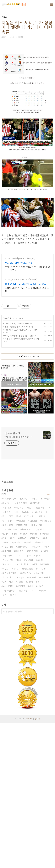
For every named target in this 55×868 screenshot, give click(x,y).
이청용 (40, 586)
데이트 (34, 534)
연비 (5, 538)
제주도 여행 (8, 547)
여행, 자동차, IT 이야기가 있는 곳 (19, 437)
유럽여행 (17, 542)
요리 (13, 538)
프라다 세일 (8, 582)
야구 (46, 538)
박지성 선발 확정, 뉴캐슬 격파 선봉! (16, 323)
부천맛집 (21, 521)
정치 (19, 516)
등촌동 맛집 (26, 573)
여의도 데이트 (23, 564)
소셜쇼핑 (32, 577)
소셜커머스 (7, 503)
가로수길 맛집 (23, 547)
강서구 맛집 (8, 560)
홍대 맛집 (19, 551)
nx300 (6, 542)
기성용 (20, 582)
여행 (15, 534)
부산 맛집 (46, 499)
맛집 (30, 507)
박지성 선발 (46, 521)
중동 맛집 (23, 591)
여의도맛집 (45, 577)
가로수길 (23, 538)
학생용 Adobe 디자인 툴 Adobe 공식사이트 (27, 284)
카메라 (43, 591)
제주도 (5, 569)
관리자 (37, 719)
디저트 (19, 556)
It (48, 512)
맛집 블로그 (30, 516)
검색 (51, 611)
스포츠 (6, 318)
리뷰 (5, 595)
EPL (17, 512)
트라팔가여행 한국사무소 (19, 263)
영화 (29, 556)
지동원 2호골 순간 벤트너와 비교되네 (17, 327)
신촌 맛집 (40, 507)
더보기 (50, 494)
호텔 (35, 499)
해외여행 (21, 586)
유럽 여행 (7, 507)
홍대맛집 (45, 534)
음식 (19, 560)
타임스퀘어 (7, 556)
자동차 (30, 582)
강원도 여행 (22, 503)
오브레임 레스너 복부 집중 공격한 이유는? (18, 336)
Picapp (21, 577)
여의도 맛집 (33, 551)
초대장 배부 (8, 577)
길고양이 (37, 547)
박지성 (14, 595)
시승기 (43, 516)
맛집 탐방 (35, 538)
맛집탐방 (29, 560)
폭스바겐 (6, 512)
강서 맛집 (40, 573)
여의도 (16, 569)
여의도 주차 (36, 503)
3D (50, 507)
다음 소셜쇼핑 (9, 591)
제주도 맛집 (37, 525)
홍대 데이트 (8, 521)
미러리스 (39, 556)
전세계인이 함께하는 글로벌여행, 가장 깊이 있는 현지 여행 (27, 268)
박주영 (28, 542)
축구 (39, 582)
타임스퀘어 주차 (10, 529)
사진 (35, 564)
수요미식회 (38, 512)
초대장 (45, 551)
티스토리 (39, 542)
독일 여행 (19, 507)
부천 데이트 (8, 586)
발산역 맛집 (8, 516)
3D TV (6, 534)
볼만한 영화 (22, 525)
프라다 (40, 560)
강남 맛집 (25, 499)
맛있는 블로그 (12, 433)
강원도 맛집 (28, 569)
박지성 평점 (8, 525)
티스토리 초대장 (10, 573)
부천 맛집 (40, 529)
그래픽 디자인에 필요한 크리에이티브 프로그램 (27, 289)
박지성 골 (42, 569)
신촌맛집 (33, 521)
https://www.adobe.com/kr (18, 279)
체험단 (24, 534)
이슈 (34, 591)
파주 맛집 (7, 551)
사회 (31, 586)
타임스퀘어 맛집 (10, 499)
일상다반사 (7, 564)
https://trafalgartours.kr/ (17, 258)
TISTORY (28, 719)
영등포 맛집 (26, 529)
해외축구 (45, 564)
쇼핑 (48, 547)
